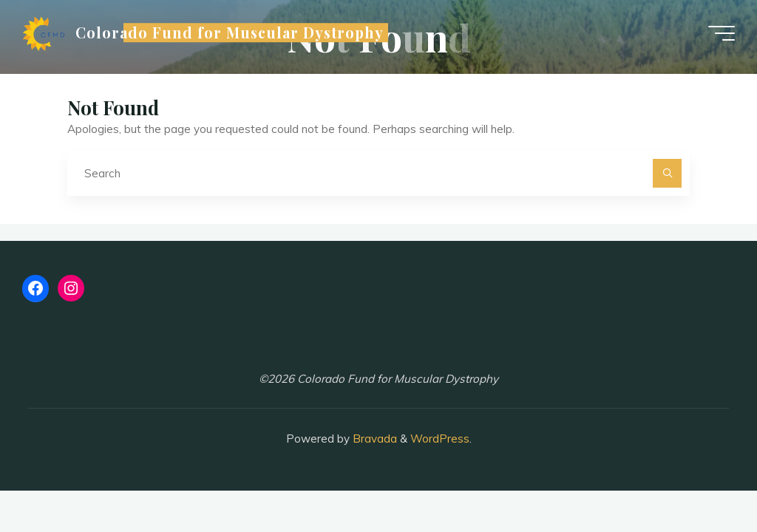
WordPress (440, 439)
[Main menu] (722, 33)
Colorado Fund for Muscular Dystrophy (230, 33)
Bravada (373, 439)
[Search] (668, 174)
